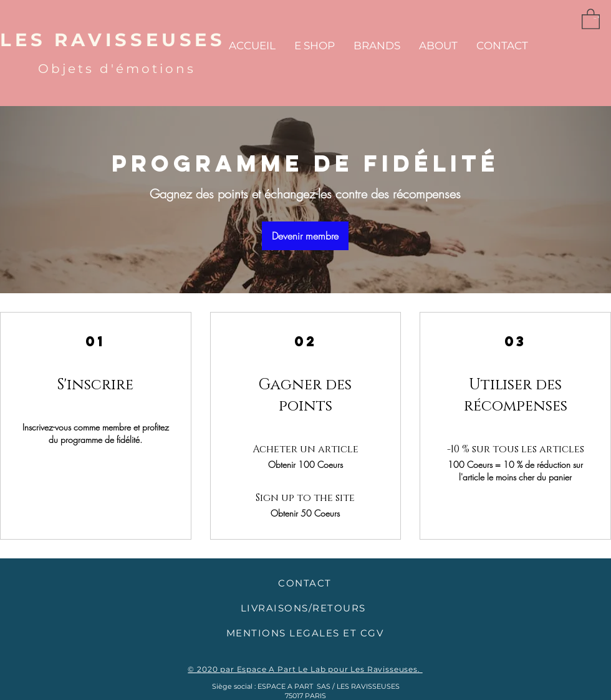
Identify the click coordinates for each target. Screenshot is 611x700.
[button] (591, 18)
